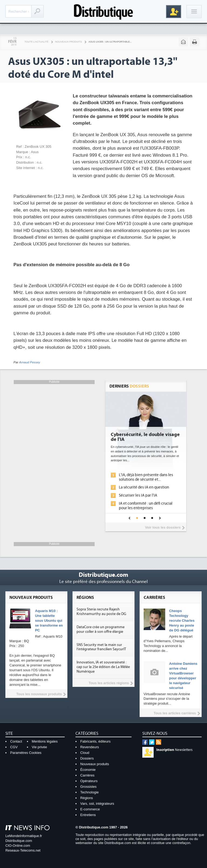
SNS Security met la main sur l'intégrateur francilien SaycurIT (101, 647)
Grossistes (88, 787)
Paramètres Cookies (26, 753)
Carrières (87, 775)
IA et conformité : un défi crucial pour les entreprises (146, 506)
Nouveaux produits (69, 42)
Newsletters (174, 750)
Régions (87, 798)
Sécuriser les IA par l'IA (138, 495)
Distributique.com (19, 841)
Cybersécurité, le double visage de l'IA (145, 437)
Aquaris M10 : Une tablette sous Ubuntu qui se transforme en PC (49, 621)
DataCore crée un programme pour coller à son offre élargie (101, 629)
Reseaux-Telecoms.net (23, 850)
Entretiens (88, 815)
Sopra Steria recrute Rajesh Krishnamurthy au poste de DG (101, 612)
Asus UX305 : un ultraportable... (110, 42)
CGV (14, 747)
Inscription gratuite (174, 12)
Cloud (85, 753)
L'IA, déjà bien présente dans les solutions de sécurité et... (146, 477)
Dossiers (87, 758)
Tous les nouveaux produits (39, 694)
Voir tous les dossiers (163, 527)
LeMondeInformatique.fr (24, 836)
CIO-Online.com (18, 846)
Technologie (89, 792)
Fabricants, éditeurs (95, 741)
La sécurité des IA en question (144, 487)
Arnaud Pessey (30, 362)
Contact (16, 741)
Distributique (103, 11)
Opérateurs (89, 781)
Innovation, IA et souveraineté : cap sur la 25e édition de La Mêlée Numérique (103, 667)
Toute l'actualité (37, 42)
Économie (88, 770)
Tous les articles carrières (175, 713)
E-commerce (90, 809)
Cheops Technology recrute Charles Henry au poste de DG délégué (182, 621)
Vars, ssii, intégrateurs (97, 804)
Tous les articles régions (109, 683)
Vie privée (39, 747)
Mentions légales (45, 741)
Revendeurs (90, 747)
